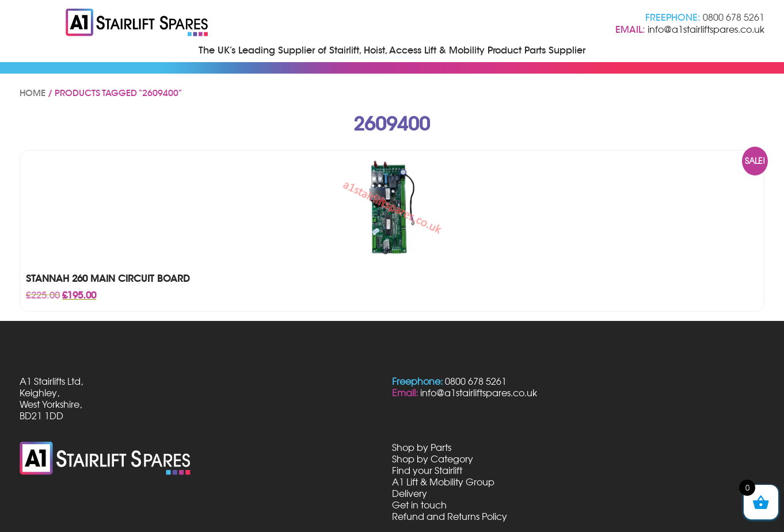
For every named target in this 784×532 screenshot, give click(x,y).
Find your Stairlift (427, 470)
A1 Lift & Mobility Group (443, 482)
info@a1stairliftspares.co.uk (706, 29)
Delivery (410, 493)
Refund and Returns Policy (450, 516)
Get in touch (419, 505)
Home (33, 93)
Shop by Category (433, 459)
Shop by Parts (422, 447)
